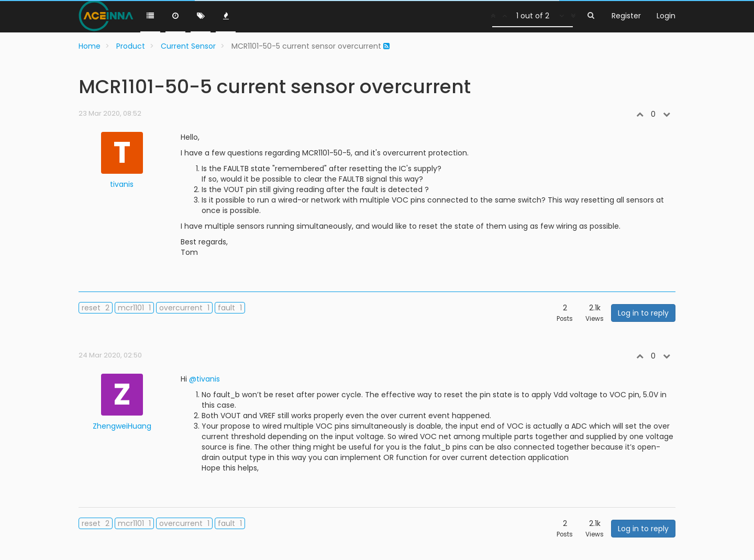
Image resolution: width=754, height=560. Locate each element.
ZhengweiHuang (122, 426)
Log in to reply (643, 313)
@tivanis (204, 379)
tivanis (122, 184)
